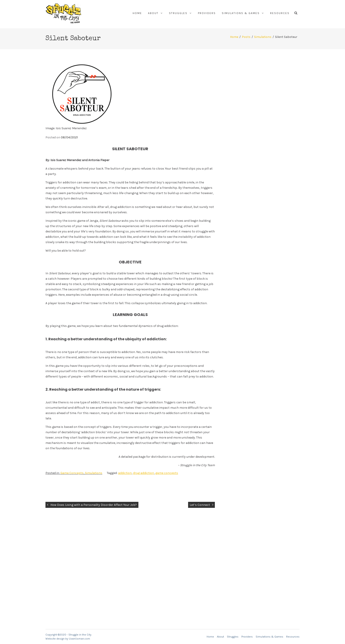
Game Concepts (72, 473)
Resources (280, 13)
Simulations (263, 37)
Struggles (178, 13)
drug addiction (144, 473)
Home (137, 13)
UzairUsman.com (79, 639)
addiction (125, 473)
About (153, 13)
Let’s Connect (200, 505)
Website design (55, 639)
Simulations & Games (241, 13)
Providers (207, 13)
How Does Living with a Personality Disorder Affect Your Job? (94, 505)
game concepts (167, 473)
